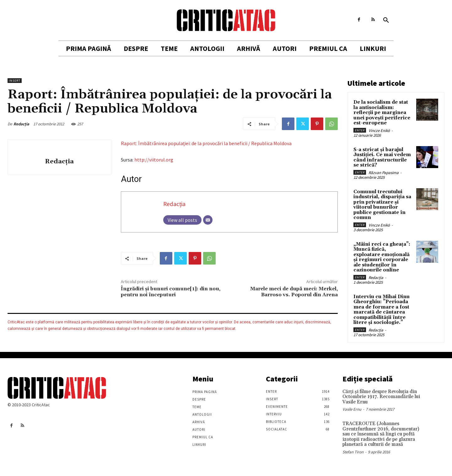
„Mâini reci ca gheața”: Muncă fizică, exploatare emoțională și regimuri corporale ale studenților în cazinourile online (382, 257)
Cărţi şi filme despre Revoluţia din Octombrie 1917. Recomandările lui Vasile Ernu (381, 397)
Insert (15, 81)
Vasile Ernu (352, 409)
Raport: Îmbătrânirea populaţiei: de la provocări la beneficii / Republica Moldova (206, 143)
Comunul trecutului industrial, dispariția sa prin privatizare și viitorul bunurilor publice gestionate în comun (382, 205)
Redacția (21, 124)
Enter (360, 130)
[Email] (208, 220)
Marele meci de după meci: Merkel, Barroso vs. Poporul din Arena (294, 292)
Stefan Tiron (353, 452)
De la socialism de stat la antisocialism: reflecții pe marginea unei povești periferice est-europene (382, 113)
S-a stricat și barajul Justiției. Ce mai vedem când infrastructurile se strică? (382, 158)
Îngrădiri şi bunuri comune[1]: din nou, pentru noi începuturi (171, 292)
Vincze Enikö (379, 131)
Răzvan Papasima (384, 173)
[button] (386, 20)
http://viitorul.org (154, 160)
